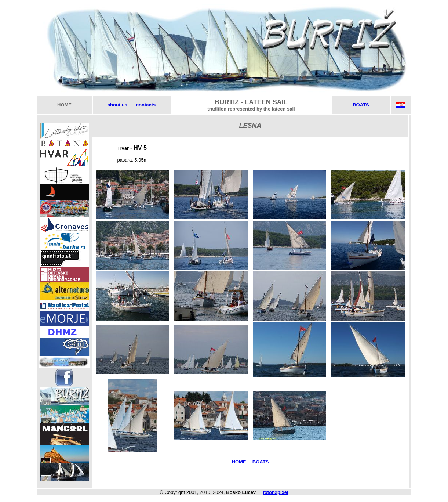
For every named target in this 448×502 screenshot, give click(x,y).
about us (117, 105)
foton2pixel (275, 492)
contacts (146, 105)
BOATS (361, 105)
